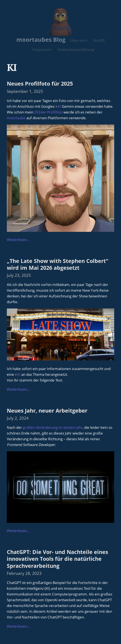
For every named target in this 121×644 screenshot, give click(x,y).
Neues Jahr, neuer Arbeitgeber (47, 410)
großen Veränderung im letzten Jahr (53, 427)
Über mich (79, 40)
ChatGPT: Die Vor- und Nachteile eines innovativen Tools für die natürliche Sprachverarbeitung (57, 559)
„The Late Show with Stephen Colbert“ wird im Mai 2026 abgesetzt (58, 264)
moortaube (16, 118)
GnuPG (99, 40)
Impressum (42, 49)
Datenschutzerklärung (76, 49)
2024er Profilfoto (48, 112)
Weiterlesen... (19, 240)
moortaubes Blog (41, 39)
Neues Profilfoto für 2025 (40, 83)
